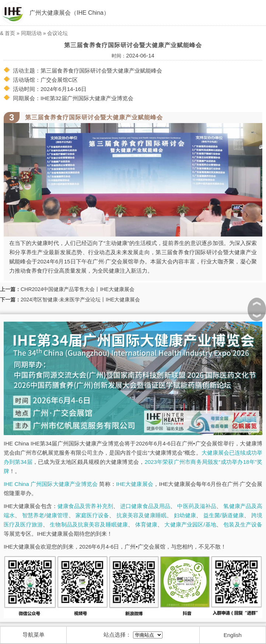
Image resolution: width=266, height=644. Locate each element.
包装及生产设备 (243, 524)
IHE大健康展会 (135, 484)
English (233, 635)
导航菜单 (34, 635)
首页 (10, 33)
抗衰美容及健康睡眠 (142, 515)
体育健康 (146, 524)
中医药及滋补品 (197, 506)
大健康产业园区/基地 (190, 524)
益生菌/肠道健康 (224, 515)
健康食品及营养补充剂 (85, 506)
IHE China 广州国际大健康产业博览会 (51, 484)
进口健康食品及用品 (145, 506)
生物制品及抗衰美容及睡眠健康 (89, 524)
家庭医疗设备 (92, 515)
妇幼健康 (185, 515)
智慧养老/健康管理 (45, 515)
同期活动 (31, 33)
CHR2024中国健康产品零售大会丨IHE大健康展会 (78, 289)
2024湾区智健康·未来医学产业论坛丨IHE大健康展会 (80, 300)
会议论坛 (57, 33)
